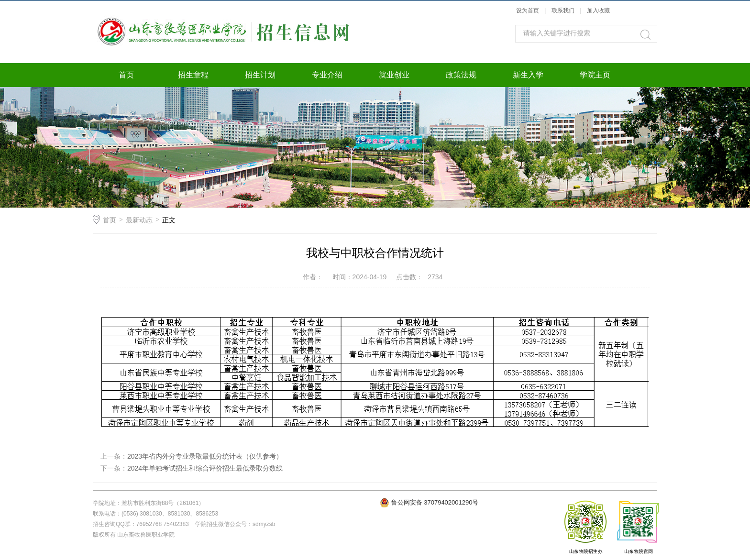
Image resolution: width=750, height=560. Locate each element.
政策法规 (461, 75)
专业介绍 (327, 75)
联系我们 (564, 11)
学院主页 (595, 75)
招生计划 (260, 75)
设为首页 (528, 11)
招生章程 (193, 75)
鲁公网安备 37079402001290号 (435, 502)
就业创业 (394, 75)
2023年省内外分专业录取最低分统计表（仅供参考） (205, 456)
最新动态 (139, 220)
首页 (126, 75)
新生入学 (528, 75)
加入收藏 (598, 11)
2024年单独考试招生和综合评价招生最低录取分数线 (205, 468)
